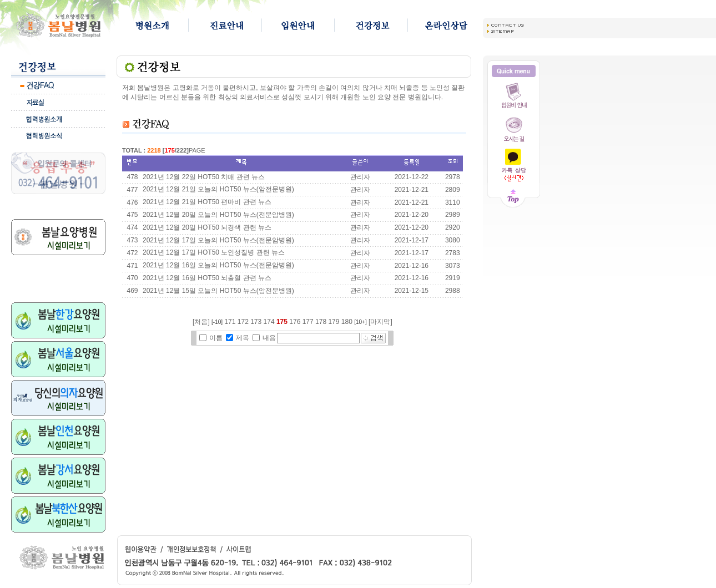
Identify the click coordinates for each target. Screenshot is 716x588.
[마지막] (380, 322)
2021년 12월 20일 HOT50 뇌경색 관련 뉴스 (207, 227)
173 (256, 322)
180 (347, 322)
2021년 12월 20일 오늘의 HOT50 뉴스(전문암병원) (218, 215)
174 (269, 322)
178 (321, 322)
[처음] (201, 322)
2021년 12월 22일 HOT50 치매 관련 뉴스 (204, 177)
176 (295, 322)
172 (243, 322)
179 (334, 322)
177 (308, 322)
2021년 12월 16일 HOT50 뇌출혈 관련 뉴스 (207, 278)
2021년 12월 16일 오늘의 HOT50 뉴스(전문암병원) (218, 265)
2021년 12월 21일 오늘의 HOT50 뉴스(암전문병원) (218, 189)
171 (230, 322)
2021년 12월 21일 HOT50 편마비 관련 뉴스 (207, 202)
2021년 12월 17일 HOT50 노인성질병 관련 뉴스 (214, 252)
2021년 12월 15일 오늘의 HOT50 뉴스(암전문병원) (218, 291)
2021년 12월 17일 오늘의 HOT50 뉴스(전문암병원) (218, 240)
